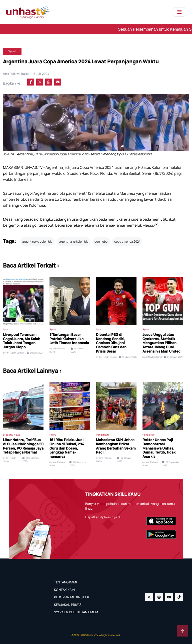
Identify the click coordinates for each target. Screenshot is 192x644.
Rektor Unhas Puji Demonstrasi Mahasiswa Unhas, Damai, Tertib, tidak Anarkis (159, 448)
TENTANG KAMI (65, 582)
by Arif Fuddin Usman (13, 353)
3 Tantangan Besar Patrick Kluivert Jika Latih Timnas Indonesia (69, 339)
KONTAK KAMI (64, 590)
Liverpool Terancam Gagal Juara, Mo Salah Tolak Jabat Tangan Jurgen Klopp (22, 341)
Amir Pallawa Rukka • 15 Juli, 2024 (26, 74)
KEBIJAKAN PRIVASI (68, 605)
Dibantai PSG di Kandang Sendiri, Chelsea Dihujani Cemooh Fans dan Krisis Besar (111, 343)
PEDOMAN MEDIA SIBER (71, 597)
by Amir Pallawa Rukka (57, 350)
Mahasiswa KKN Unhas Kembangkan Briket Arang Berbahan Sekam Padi (116, 446)
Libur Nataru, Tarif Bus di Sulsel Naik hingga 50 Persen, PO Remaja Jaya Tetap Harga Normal (23, 446)
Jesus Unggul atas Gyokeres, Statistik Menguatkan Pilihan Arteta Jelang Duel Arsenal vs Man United (161, 343)
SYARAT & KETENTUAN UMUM (76, 612)
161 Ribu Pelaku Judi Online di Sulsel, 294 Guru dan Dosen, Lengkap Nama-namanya (67, 448)
